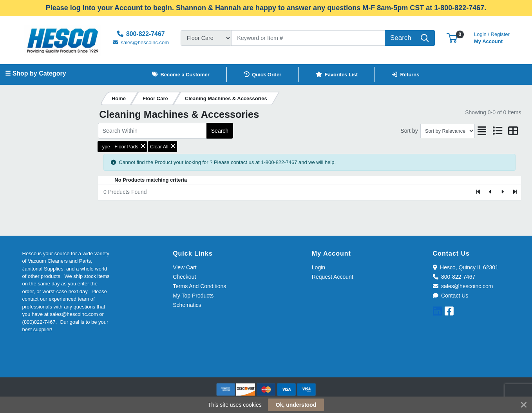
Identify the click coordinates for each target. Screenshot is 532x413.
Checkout (184, 277)
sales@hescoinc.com (463, 286)
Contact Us (451, 296)
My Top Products (193, 296)
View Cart (185, 267)
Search (220, 131)
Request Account (333, 277)
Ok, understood (296, 405)
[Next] (502, 192)
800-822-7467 (454, 277)
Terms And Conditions (199, 286)
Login (318, 267)
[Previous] (491, 192)
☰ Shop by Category (35, 73)
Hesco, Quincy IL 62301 (466, 267)
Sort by (409, 131)
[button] (452, 38)
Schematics (187, 305)
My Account (492, 37)
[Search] (308, 38)
